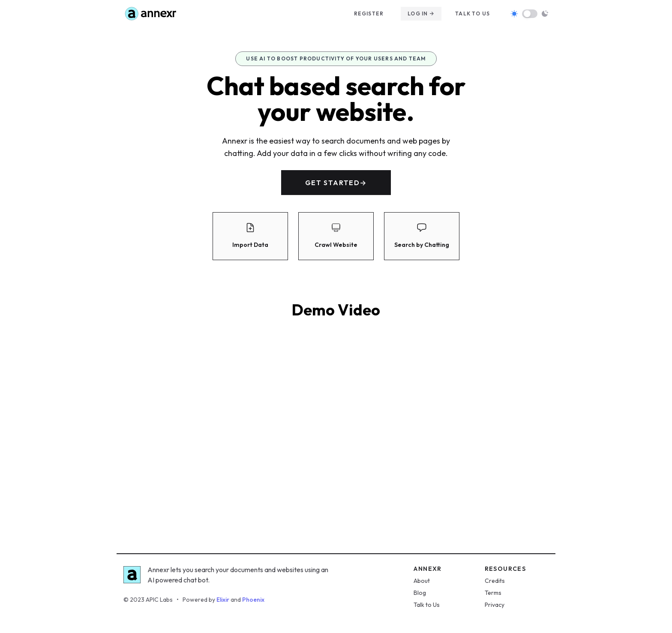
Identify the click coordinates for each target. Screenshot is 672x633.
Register (369, 13)
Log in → (421, 13)
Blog (420, 593)
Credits (495, 581)
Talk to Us (427, 605)
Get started (336, 183)
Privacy (495, 605)
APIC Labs (159, 600)
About (422, 581)
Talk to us (472, 13)
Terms (493, 593)
